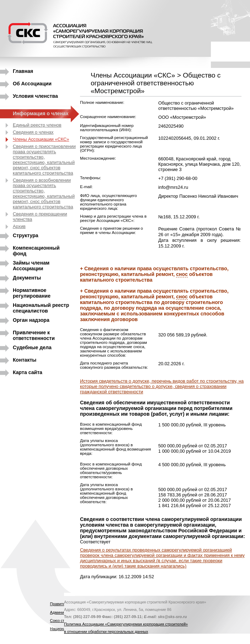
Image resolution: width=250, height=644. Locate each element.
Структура (26, 235)
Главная (23, 71)
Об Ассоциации (32, 84)
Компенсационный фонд (36, 249)
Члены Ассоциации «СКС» (41, 139)
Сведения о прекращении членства (40, 217)
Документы (27, 278)
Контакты (25, 360)
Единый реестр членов (37, 125)
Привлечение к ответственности (34, 334)
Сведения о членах (33, 132)
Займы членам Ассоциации (31, 264)
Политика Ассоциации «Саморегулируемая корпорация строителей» (126, 624)
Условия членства (35, 96)
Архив (19, 226)
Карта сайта (28, 372)
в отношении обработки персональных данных (106, 632)
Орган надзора (31, 320)
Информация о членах (41, 113)
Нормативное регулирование (32, 292)
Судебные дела (32, 347)
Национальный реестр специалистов (41, 307)
